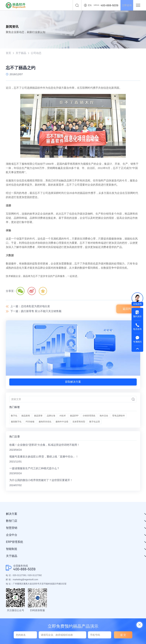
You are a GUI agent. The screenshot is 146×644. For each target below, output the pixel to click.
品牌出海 (51, 416)
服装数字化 (16, 422)
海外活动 (104, 416)
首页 (8, 53)
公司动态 (36, 53)
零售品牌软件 (119, 416)
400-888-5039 (24, 570)
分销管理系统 (89, 416)
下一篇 (36, 311)
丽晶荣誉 (38, 416)
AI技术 (63, 416)
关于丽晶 (21, 53)
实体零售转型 (79, 422)
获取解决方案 (73, 382)
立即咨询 (125, 5)
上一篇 (30, 307)
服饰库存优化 (45, 422)
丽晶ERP (74, 416)
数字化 (14, 416)
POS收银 (30, 422)
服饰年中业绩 (62, 422)
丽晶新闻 (26, 416)
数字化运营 (95, 422)
